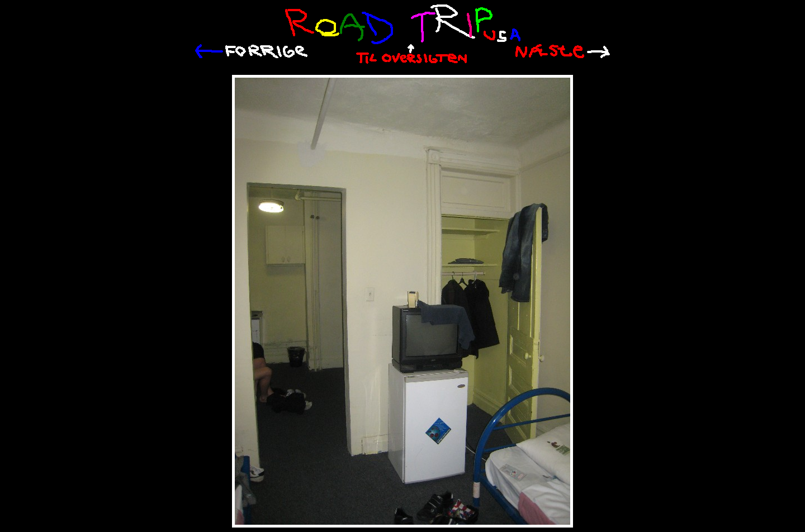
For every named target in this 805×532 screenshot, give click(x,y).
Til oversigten (411, 54)
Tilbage (251, 51)
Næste (563, 51)
